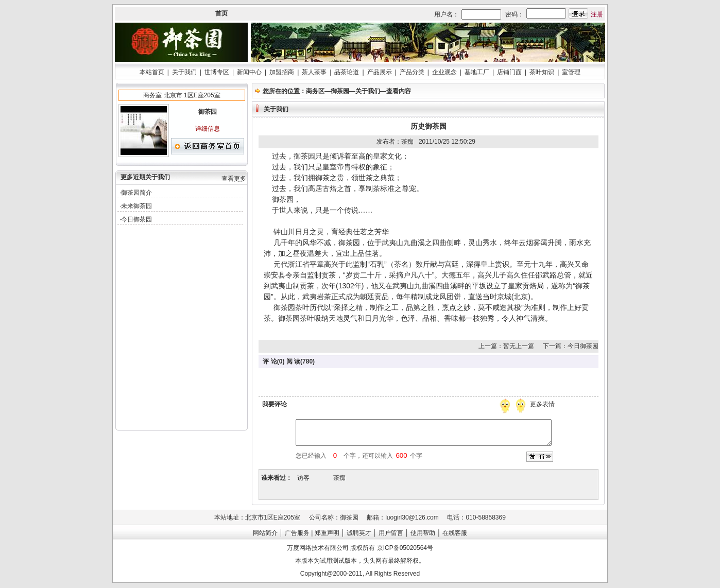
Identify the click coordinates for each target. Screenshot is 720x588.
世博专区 (217, 72)
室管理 (571, 72)
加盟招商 (282, 72)
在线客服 (455, 533)
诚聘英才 (359, 533)
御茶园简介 (136, 193)
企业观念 (444, 72)
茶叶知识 (542, 72)
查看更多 (234, 179)
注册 (597, 14)
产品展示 (380, 72)
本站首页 (152, 72)
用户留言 (391, 533)
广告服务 (297, 533)
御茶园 (340, 91)
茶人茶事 (314, 72)
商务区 (315, 91)
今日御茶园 (136, 219)
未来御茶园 (136, 206)
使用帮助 (423, 533)
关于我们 (184, 72)
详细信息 (208, 129)
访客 (303, 478)
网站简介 (265, 533)
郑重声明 (327, 533)
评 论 (270, 361)
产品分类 (412, 72)
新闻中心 (249, 72)
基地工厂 (477, 72)
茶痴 (339, 478)
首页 (221, 13)
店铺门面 (509, 72)
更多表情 (543, 404)
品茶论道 (347, 72)
